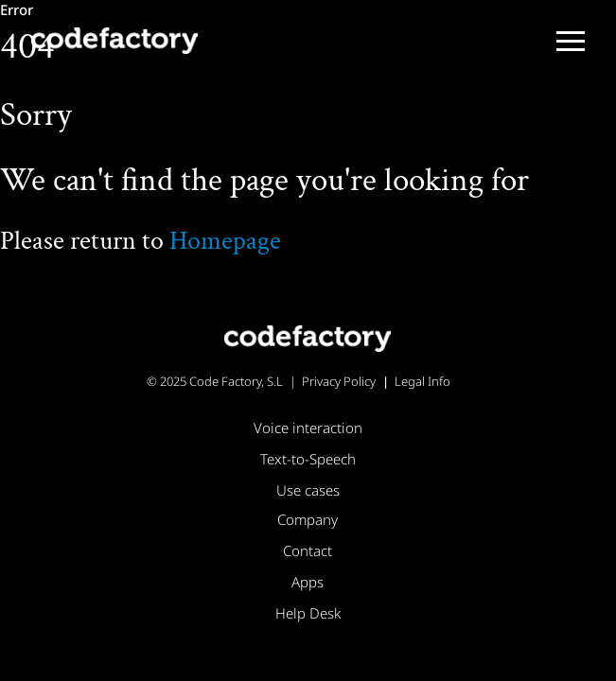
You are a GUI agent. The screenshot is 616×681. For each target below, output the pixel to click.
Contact (308, 550)
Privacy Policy (339, 381)
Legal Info (422, 381)
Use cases (308, 490)
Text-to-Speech (308, 459)
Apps (308, 582)
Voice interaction (308, 428)
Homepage (225, 241)
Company (308, 519)
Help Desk (308, 613)
